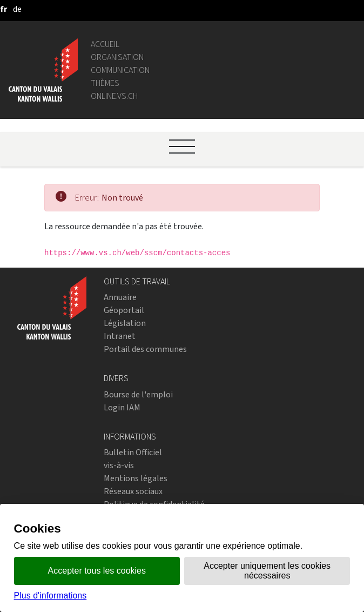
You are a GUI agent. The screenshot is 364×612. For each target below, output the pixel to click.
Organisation (117, 57)
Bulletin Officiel (133, 452)
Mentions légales (136, 478)
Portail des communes (145, 349)
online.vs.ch (114, 96)
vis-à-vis (119, 465)
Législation (125, 323)
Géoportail (124, 310)
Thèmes (105, 83)
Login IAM (122, 407)
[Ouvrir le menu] (182, 147)
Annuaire (120, 297)
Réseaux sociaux (133, 491)
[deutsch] (17, 9)
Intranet (120, 336)
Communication (120, 70)
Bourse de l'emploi (138, 394)
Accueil (105, 44)
